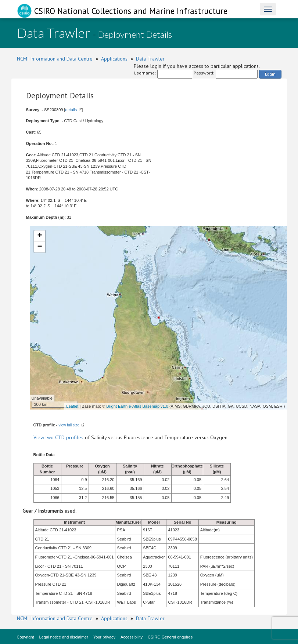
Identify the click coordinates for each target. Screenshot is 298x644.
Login (270, 74)
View (40, 437)
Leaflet (72, 406)
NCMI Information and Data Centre (55, 59)
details (71, 110)
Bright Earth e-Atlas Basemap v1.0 (137, 406)
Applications (114, 59)
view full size (69, 425)
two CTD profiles (64, 437)
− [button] (40, 247)
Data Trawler (150, 59)
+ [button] (40, 236)
